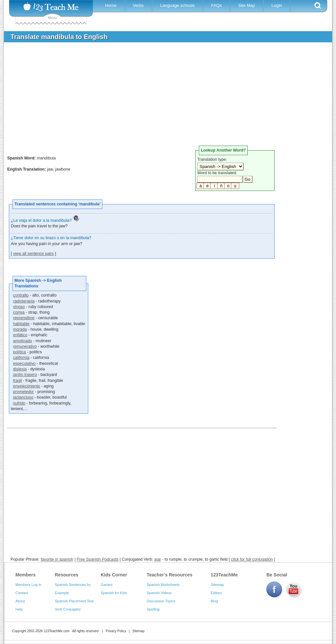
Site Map (247, 5)
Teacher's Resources (169, 575)
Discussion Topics (161, 601)
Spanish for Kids (114, 593)
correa (19, 312)
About (20, 601)
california (21, 358)
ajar (158, 559)
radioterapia (24, 301)
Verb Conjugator (68, 609)
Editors (216, 593)
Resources (67, 575)
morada (20, 329)
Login (277, 5)
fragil (18, 381)
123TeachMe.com (57, 631)
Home (111, 5)
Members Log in (28, 585)
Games (106, 585)
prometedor (23, 392)
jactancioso (23, 397)
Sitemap (217, 585)
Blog (214, 601)
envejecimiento (27, 386)
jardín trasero (25, 375)
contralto (21, 295)
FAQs (216, 5)
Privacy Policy (116, 631)
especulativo (24, 364)
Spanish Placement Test (74, 601)
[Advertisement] (163, 96)
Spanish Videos (159, 593)
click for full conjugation (252, 559)
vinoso (19, 307)
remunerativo (25, 346)
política (20, 352)
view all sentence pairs (33, 254)
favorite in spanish (57, 559)
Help (19, 609)
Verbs (138, 5)
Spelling (153, 609)
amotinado (23, 341)
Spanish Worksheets (163, 585)
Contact (22, 593)
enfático (20, 335)
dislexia (20, 369)
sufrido (19, 403)
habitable (21, 324)
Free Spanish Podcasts (98, 559)
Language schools (178, 5)
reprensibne (24, 318)
